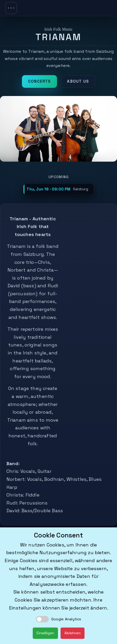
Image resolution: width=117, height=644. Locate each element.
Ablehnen (73, 633)
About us (78, 81)
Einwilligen (45, 633)
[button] (58, 189)
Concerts (40, 81)
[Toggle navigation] (11, 8)
